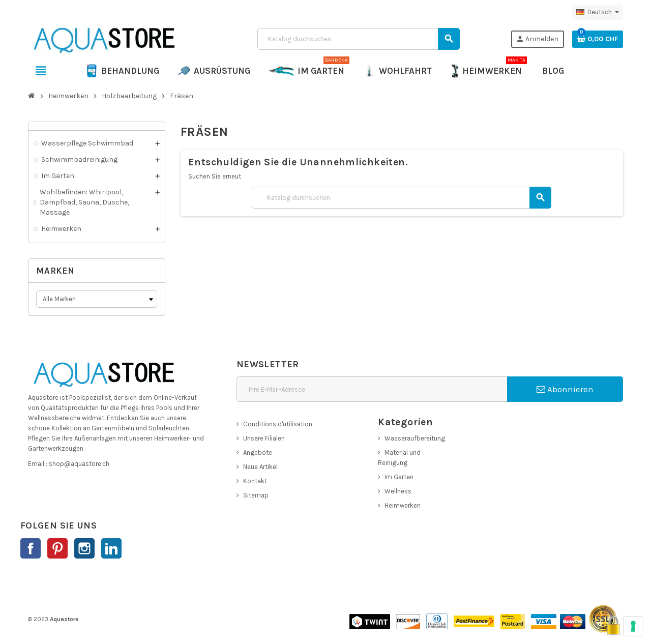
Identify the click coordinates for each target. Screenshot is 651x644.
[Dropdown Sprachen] (598, 12)
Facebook (31, 548)
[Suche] (358, 39)
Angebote (258, 452)
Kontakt (255, 481)
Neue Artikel (260, 467)
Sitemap (256, 495)
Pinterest (57, 548)
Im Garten (399, 477)
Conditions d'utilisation (278, 424)
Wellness (398, 491)
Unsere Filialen (264, 438)
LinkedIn (111, 548)
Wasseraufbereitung (415, 438)
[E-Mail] (372, 389)
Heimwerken (403, 505)
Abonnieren (565, 389)
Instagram (84, 548)
